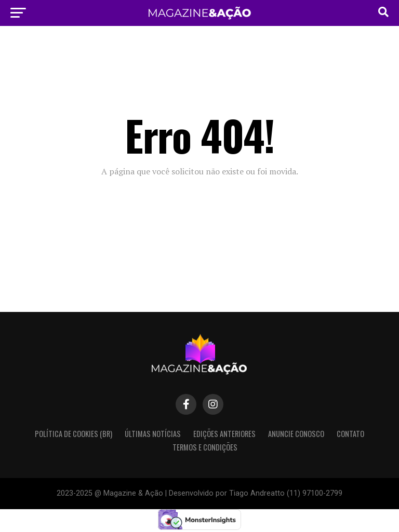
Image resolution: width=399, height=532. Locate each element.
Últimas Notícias (153, 434)
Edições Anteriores (224, 434)
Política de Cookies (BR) (74, 434)
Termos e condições (205, 447)
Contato (350, 434)
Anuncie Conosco (296, 434)
